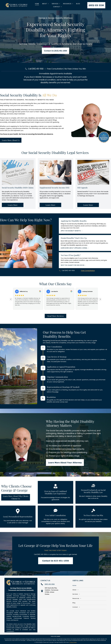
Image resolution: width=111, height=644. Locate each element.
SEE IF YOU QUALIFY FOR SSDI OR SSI (72, 265)
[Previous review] (11, 299)
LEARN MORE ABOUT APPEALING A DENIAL (74, 248)
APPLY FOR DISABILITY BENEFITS (71, 231)
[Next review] (100, 299)
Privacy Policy (73, 642)
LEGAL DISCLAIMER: (56, 636)
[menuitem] (37, 4)
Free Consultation (88, 271)
